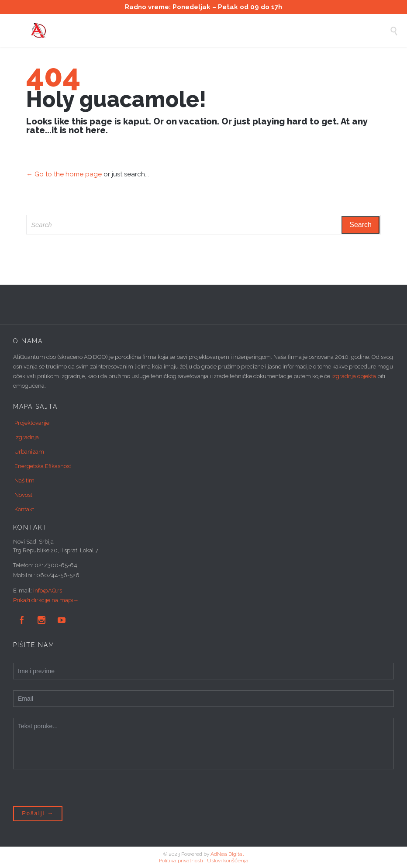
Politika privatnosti (181, 861)
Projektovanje (32, 423)
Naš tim (24, 480)
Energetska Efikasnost (43, 466)
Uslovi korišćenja (228, 861)
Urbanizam (29, 452)
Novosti (24, 495)
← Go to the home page (64, 174)
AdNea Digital (227, 854)
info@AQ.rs (48, 591)
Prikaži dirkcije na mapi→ (46, 600)
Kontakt (24, 509)
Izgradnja (27, 437)
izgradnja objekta (354, 376)
